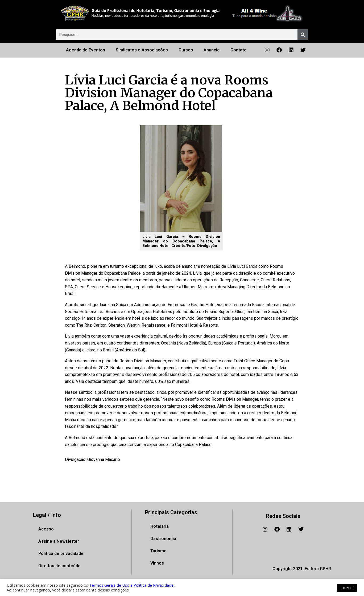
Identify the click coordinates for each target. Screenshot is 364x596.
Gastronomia (163, 539)
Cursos (186, 50)
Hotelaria (160, 526)
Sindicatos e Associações (142, 50)
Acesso (46, 529)
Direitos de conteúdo (59, 566)
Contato (239, 50)
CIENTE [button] (347, 588)
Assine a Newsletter (59, 541)
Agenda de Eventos (86, 50)
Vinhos (157, 563)
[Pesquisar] (303, 35)
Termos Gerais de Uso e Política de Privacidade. (132, 585)
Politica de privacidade (61, 554)
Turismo (158, 551)
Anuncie (212, 50)
